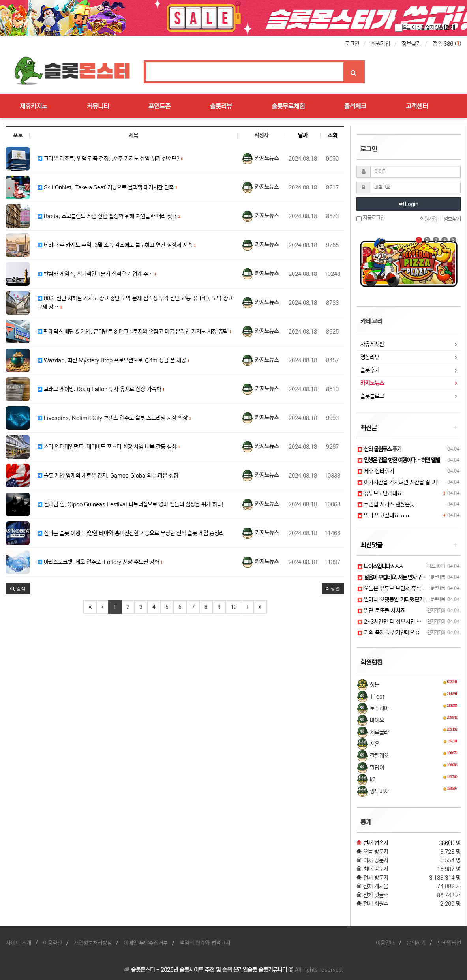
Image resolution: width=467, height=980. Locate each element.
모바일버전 (449, 943)
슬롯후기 (370, 370)
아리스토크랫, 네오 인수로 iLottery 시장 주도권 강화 (100, 562)
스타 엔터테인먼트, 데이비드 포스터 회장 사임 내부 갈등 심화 (109, 447)
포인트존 (159, 106)
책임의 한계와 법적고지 (205, 943)
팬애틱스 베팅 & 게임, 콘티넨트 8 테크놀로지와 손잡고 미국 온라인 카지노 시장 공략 (134, 332)
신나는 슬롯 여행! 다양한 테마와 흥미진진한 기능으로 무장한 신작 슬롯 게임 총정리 (131, 533)
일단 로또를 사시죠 (381, 611)
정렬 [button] (333, 588)
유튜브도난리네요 (380, 493)
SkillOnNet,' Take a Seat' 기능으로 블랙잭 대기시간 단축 (107, 187)
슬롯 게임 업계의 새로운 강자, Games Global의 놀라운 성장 (108, 476)
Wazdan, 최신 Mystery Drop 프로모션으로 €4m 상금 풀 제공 (113, 360)
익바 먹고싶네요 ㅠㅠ (384, 515)
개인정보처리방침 (93, 943)
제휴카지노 (34, 106)
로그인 (352, 44)
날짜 (303, 135)
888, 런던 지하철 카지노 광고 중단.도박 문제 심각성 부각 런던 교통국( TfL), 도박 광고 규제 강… (135, 303)
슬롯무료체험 (288, 106)
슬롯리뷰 (221, 106)
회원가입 (381, 44)
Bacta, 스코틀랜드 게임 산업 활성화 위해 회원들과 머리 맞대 (109, 216)
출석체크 (355, 106)
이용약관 (53, 943)
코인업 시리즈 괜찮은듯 (386, 504)
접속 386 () (447, 44)
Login (409, 204)
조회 (332, 135)
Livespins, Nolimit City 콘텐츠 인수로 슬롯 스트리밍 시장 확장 (114, 418)
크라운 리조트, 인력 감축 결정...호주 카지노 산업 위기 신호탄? (110, 159)
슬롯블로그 (372, 396)
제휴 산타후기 (376, 471)
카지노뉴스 (372, 383)
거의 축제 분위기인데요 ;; (388, 633)
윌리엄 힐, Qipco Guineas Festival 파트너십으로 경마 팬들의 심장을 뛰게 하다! (130, 504)
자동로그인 (370, 218)
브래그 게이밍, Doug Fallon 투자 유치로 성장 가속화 (101, 389)
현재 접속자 (376, 843)
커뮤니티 (98, 106)
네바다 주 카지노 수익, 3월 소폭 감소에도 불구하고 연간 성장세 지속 (117, 245)
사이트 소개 (19, 943)
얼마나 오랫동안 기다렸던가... (393, 600)
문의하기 (416, 943)
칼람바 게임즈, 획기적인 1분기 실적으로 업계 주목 (97, 274)
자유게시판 (372, 344)
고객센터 (417, 106)
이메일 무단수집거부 (146, 943)
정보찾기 (411, 44)
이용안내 (385, 943)
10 (234, 607)
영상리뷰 (370, 357)
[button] (18, 588)
